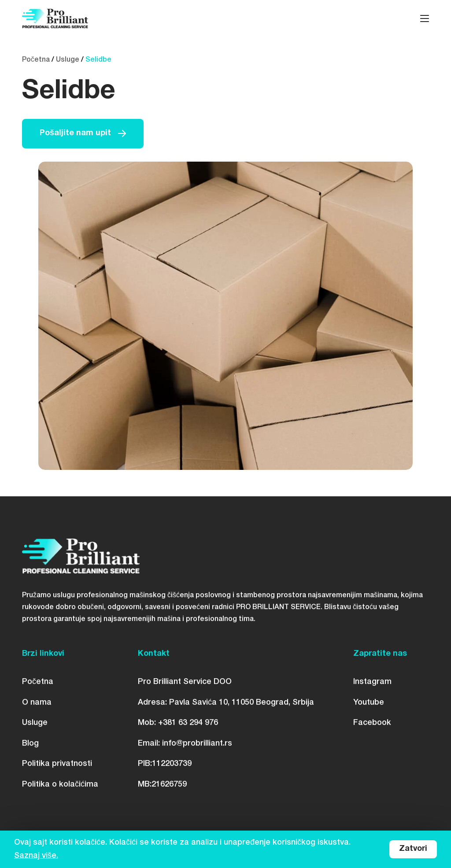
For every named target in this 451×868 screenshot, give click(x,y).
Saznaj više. (36, 856)
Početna (36, 60)
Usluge (68, 60)
